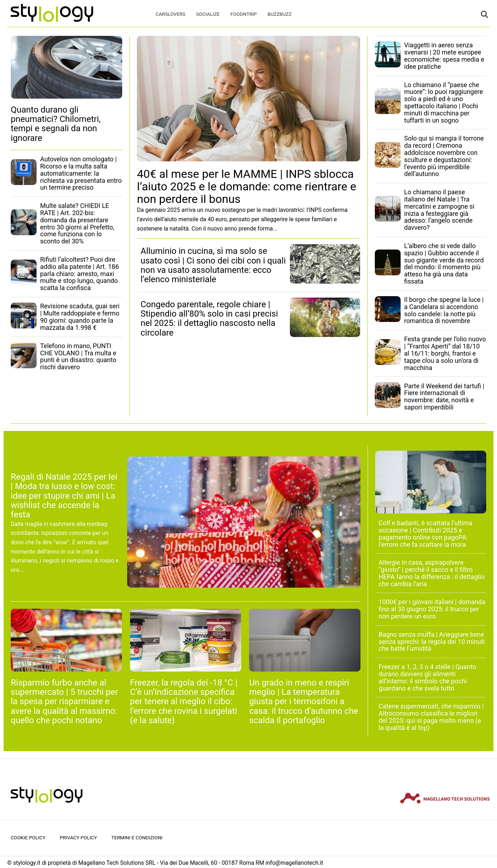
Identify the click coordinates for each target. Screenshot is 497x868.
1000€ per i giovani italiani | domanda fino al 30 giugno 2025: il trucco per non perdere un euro (432, 609)
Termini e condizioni (137, 838)
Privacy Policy (78, 838)
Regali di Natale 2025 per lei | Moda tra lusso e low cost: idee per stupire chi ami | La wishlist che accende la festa (64, 496)
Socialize (208, 14)
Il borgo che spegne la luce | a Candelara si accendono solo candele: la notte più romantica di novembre (444, 310)
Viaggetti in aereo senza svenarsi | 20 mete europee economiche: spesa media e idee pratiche (444, 56)
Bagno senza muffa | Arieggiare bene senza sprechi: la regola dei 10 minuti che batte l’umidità (432, 642)
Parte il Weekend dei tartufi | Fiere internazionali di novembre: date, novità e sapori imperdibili (444, 397)
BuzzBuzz (279, 14)
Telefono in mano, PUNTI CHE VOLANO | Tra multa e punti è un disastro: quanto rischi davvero (78, 356)
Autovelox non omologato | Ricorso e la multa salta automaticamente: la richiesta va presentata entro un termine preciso (81, 173)
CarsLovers (170, 14)
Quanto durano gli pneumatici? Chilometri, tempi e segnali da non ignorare (56, 124)
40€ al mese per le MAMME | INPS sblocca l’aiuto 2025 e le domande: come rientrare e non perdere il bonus (247, 186)
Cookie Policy (28, 838)
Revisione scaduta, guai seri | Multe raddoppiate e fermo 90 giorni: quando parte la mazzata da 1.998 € (80, 317)
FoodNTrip (243, 14)
